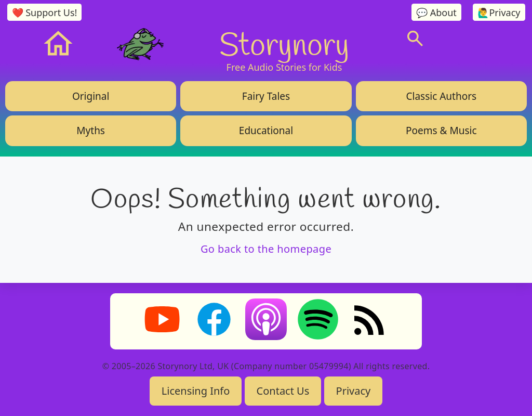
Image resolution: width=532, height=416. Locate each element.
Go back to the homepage (266, 249)
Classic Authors (441, 96)
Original (91, 96)
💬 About (436, 12)
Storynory (284, 44)
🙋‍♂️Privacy (499, 12)
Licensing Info (196, 391)
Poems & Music (441, 131)
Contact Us (283, 391)
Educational (266, 131)
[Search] (415, 38)
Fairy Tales (266, 96)
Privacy (354, 391)
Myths (91, 131)
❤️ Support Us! (45, 12)
